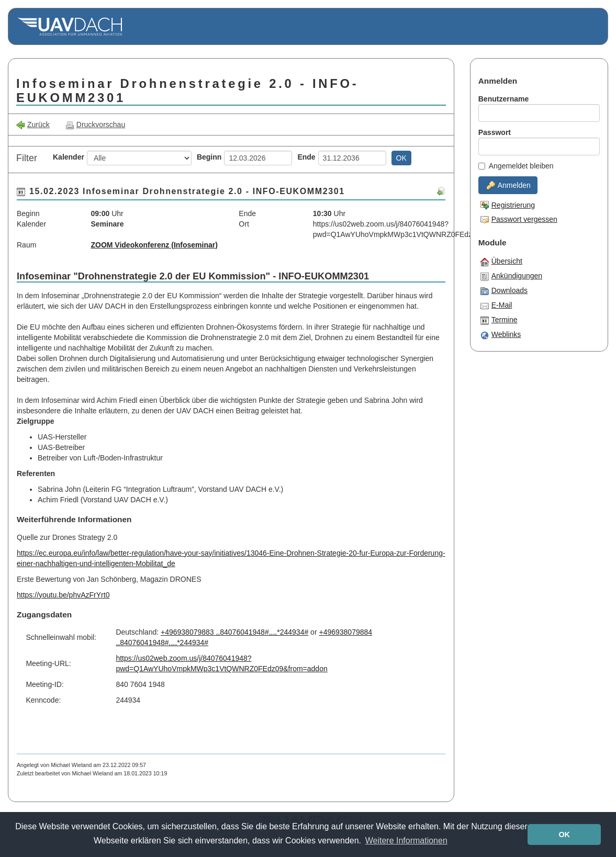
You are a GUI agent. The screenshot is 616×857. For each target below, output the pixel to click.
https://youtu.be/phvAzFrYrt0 (63, 595)
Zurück (33, 125)
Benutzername (503, 99)
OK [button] (564, 835)
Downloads (504, 291)
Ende (306, 157)
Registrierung (508, 205)
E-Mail (496, 306)
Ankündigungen (511, 276)
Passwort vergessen (519, 219)
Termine (499, 320)
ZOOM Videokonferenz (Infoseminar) (154, 245)
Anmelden (509, 185)
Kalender (69, 157)
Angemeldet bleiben (516, 166)
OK (401, 158)
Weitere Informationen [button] (406, 841)
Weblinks (501, 335)
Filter (27, 158)
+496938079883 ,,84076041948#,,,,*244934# (234, 632)
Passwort (495, 132)
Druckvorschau (95, 125)
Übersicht (501, 262)
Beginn (209, 157)
